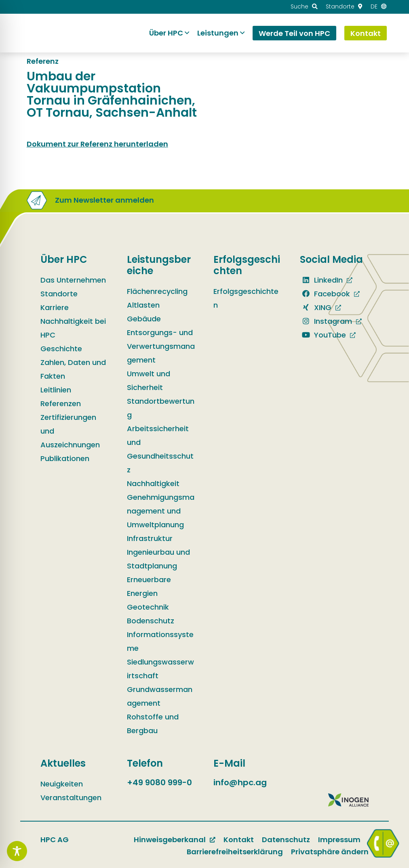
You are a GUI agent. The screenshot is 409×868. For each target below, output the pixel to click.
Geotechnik (148, 607)
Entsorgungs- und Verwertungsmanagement (161, 346)
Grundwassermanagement (160, 696)
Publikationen (65, 458)
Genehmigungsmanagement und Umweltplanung (161, 511)
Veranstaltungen (71, 798)
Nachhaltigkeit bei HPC (73, 328)
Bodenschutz (151, 621)
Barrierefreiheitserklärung (235, 852)
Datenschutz (286, 840)
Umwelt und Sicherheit (149, 381)
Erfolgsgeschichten (246, 298)
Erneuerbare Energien (149, 586)
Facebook (325, 294)
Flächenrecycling (157, 291)
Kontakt (239, 840)
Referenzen (61, 404)
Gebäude (144, 319)
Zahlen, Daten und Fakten (73, 369)
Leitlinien (56, 390)
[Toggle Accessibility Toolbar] (17, 851)
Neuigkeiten (62, 784)
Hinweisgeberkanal (170, 840)
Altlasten (143, 305)
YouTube (323, 335)
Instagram (326, 321)
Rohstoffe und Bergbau (153, 724)
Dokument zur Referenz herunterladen (97, 144)
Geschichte (61, 349)
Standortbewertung (161, 408)
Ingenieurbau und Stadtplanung (158, 559)
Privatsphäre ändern (330, 852)
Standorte (59, 294)
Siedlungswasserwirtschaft (160, 669)
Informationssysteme (160, 641)
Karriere (55, 307)
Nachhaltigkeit (153, 483)
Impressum (339, 840)
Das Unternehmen (73, 280)
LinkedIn (321, 280)
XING (316, 307)
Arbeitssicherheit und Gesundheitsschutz (160, 449)
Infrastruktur (150, 538)
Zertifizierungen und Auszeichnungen (70, 431)
